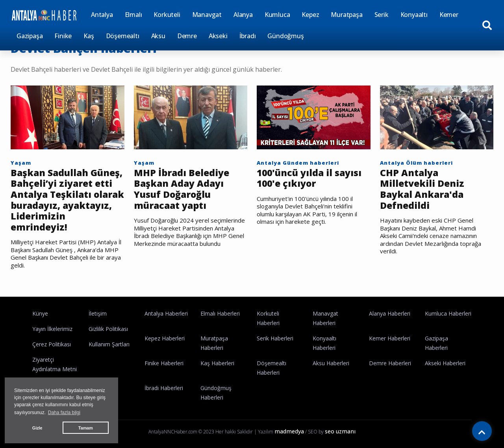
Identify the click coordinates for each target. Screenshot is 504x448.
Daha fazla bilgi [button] (64, 413)
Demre (187, 36)
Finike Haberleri (164, 363)
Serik (382, 15)
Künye (40, 313)
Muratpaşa (346, 15)
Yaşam (21, 163)
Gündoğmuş (285, 36)
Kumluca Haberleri (448, 313)
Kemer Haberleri (390, 338)
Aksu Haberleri (331, 363)
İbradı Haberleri (164, 388)
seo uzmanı (340, 431)
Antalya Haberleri (166, 313)
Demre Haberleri (390, 363)
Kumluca (277, 15)
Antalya (102, 15)
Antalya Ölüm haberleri (416, 163)
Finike (63, 36)
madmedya (289, 431)
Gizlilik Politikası (108, 329)
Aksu (158, 36)
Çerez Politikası (52, 344)
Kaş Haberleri (217, 363)
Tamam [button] (86, 428)
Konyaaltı (414, 15)
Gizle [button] (37, 428)
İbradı (248, 36)
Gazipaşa (30, 36)
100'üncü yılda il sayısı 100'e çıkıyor (309, 178)
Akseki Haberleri (445, 363)
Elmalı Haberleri (220, 313)
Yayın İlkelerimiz (52, 329)
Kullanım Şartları (109, 344)
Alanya (243, 15)
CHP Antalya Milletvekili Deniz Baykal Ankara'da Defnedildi (422, 189)
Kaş (89, 36)
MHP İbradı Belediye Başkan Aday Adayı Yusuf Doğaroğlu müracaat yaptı (182, 189)
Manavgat (207, 15)
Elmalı (133, 15)
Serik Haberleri (275, 338)
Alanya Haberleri (390, 313)
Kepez (310, 15)
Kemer (449, 15)
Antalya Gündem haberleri (298, 163)
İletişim (98, 313)
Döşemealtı (123, 36)
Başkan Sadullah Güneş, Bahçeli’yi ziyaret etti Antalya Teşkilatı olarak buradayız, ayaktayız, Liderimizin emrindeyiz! (67, 200)
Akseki (218, 36)
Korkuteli (167, 15)
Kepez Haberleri (165, 338)
